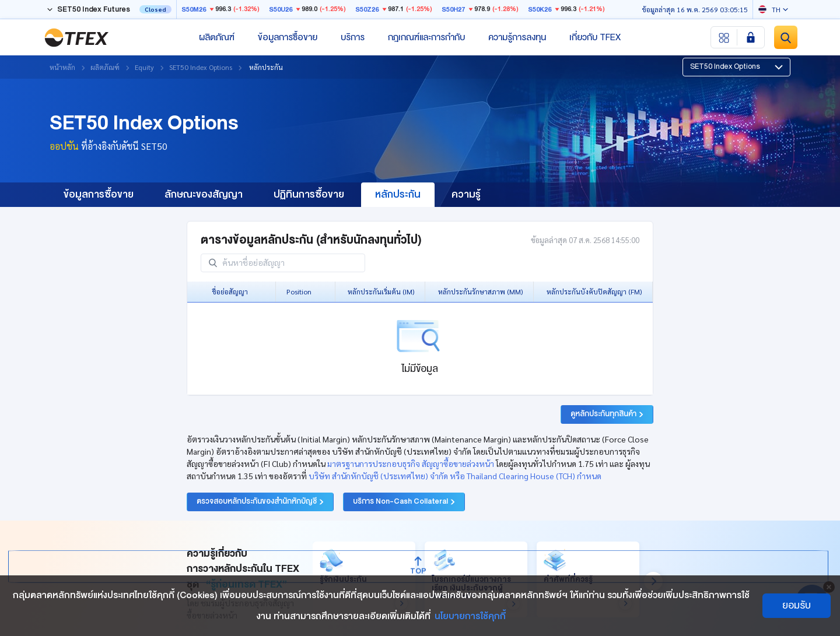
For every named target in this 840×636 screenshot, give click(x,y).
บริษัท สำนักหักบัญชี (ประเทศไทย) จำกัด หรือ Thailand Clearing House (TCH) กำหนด (455, 476)
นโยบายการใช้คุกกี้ (470, 616)
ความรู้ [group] (466, 194)
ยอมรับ (797, 605)
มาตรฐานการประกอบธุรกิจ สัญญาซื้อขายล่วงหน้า (411, 463)
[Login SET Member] (751, 37)
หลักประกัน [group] (398, 194)
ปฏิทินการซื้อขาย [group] (309, 194)
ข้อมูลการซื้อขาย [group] (99, 194)
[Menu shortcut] (724, 37)
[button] (736, 67)
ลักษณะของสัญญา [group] (204, 194)
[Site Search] (786, 37)
